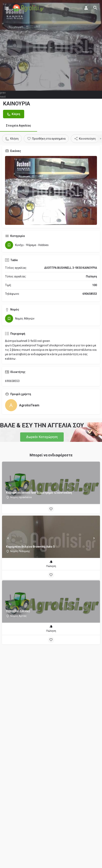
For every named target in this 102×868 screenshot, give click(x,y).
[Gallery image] (51, 190)
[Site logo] (29, 8)
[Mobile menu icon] (7, 8)
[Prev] (8, 538)
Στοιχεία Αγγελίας (19, 126)
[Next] (94, 538)
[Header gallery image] (51, 45)
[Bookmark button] (51, 509)
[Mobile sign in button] (86, 8)
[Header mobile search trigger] (95, 8)
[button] (42, 437)
